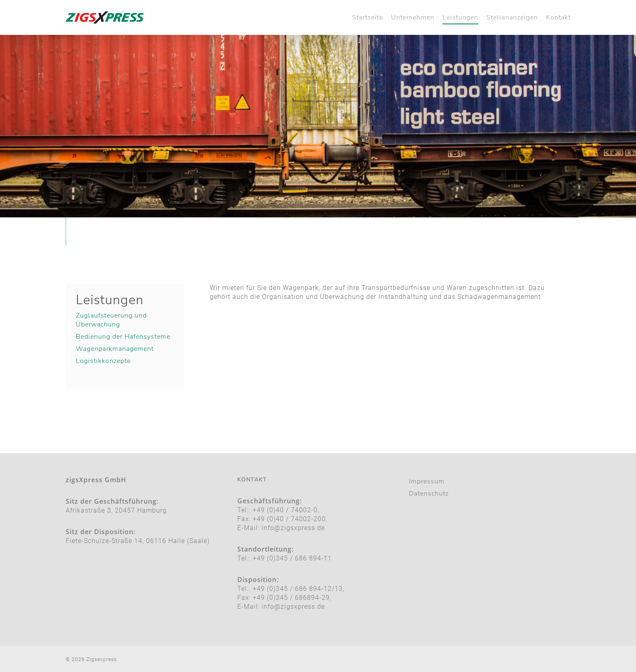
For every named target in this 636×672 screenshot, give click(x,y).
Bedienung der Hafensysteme (123, 337)
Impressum (427, 481)
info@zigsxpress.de (293, 528)
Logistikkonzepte (103, 361)
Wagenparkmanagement (115, 349)
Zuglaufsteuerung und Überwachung (111, 320)
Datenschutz (429, 494)
